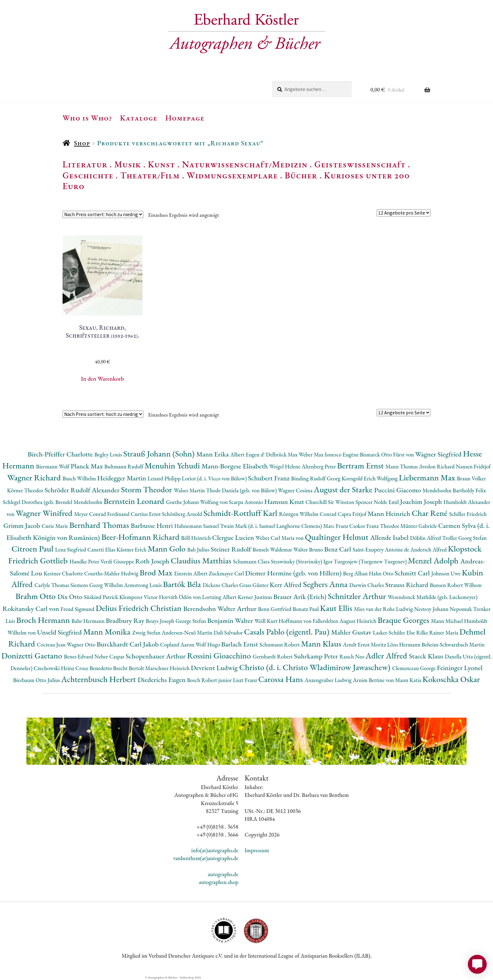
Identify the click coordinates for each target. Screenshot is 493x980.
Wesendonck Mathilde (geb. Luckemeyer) (432, 597)
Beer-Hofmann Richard (141, 537)
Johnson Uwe (447, 573)
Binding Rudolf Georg (316, 478)
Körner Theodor (26, 490)
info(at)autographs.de (215, 850)
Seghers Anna (326, 584)
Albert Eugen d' (248, 454)
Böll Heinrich (197, 538)
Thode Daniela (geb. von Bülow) (242, 490)
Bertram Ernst (361, 465)
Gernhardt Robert (273, 656)
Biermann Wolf (53, 466)
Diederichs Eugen (162, 680)
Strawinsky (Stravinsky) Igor (302, 561)
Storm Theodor (147, 489)
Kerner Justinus (255, 597)
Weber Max (312, 454)
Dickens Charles (221, 585)
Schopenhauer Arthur (156, 656)
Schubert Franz (270, 478)
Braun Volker (471, 478)
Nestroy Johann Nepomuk (444, 609)
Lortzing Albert (220, 597)
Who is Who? (87, 118)
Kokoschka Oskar (451, 679)
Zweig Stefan (147, 633)
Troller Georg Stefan (464, 538)
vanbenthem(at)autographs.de (206, 858)
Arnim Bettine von (374, 680)
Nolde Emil (387, 502)
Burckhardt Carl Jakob (128, 644)
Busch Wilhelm (80, 478)
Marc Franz (336, 526)
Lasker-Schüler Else (395, 633)
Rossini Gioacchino (220, 655)
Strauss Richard (407, 585)
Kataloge (139, 118)
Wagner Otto (82, 644)
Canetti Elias (102, 549)
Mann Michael (448, 621)
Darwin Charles (367, 585)
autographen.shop (219, 882)
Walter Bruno (309, 549)
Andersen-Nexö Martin (188, 633)
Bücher (301, 175)
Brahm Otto (36, 596)
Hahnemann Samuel (197, 526)
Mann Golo (168, 549)
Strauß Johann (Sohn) (160, 454)
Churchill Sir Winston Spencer (340, 502)
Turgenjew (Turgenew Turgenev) (371, 561)
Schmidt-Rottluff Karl (241, 513)
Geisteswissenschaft (360, 164)
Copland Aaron (178, 644)
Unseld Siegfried (60, 632)
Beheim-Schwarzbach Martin (453, 644)
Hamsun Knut (285, 502)
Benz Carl (338, 549)
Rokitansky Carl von (32, 609)
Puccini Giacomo (398, 490)
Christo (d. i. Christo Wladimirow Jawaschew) (316, 667)
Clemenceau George (414, 668)
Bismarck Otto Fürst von (387, 454)
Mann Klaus (322, 644)
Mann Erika (213, 454)
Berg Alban (356, 573)
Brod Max (157, 572)
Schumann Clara (252, 561)
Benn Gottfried (275, 609)
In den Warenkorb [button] (103, 379)
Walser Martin (190, 490)
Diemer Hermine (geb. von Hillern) (294, 573)
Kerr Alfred (286, 585)
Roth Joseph (153, 561)
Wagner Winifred (45, 513)
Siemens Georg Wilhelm (97, 585)
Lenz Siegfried (71, 549)
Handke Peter (85, 561)
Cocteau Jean (52, 644)
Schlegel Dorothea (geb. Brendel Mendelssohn (53, 502)
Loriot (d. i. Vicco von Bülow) (215, 478)
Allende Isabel (390, 538)
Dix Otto (71, 597)
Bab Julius (199, 549)
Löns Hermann (404, 644)
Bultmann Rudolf (125, 466)
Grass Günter (255, 585)
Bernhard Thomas (100, 525)
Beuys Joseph (161, 621)
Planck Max (88, 466)
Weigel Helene (285, 466)
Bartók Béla (183, 584)
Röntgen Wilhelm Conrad (308, 514)
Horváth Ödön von (180, 597)
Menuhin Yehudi (173, 465)
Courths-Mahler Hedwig (112, 573)
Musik (128, 164)
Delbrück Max (282, 454)
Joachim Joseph (422, 502)
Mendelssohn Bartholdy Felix (454, 490)
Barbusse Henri (153, 526)
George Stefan (191, 621)
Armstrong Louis (144, 585)
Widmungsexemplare (232, 175)
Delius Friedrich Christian (139, 608)
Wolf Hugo (208, 644)
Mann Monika (108, 632)
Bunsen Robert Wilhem (456, 585)
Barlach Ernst (240, 644)
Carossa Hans (281, 679)
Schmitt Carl (413, 573)
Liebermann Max (428, 477)
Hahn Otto (382, 573)
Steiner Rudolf (232, 549)
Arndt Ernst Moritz (365, 644)
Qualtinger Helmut (338, 537)
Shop (82, 143)
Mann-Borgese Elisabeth (235, 466)
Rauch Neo (353, 656)
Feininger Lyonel (460, 668)
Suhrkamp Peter (317, 656)
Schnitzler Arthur (358, 596)
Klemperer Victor (139, 597)
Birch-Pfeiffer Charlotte (61, 454)
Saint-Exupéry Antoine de (381, 549)
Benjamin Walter (231, 621)
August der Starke (344, 489)
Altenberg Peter (319, 466)
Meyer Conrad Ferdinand (102, 514)
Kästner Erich (132, 549)
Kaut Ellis (337, 608)
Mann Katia (409, 680)
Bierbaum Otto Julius (37, 680)
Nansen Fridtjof (473, 466)
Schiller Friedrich (468, 514)
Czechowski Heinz (55, 668)
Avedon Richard (438, 466)
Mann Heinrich (390, 514)
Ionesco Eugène (342, 454)
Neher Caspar (110, 656)
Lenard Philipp (165, 478)
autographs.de (223, 874)
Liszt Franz (246, 680)
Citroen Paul (33, 549)
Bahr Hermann (89, 621)
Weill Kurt (266, 621)
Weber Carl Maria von (280, 538)
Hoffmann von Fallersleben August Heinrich (328, 621)
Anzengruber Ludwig (329, 680)
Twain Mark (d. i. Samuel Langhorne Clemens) (272, 526)
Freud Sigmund (78, 609)
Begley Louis (109, 454)
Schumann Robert (280, 644)
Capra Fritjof (353, 514)
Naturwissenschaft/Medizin (245, 164)
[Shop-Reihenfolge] (103, 214)
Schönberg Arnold (183, 514)
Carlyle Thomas (52, 585)
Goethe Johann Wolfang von (197, 502)
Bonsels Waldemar (273, 549)
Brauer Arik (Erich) (301, 597)
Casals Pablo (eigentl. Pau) (288, 632)
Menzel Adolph (434, 560)
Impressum (257, 850)
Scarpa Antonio (246, 502)
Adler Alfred (387, 655)
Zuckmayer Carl (227, 573)
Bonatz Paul (306, 609)
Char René (430, 513)
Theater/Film (150, 175)
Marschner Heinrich (168, 668)
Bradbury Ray (126, 621)
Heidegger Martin (122, 478)
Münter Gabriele (419, 526)
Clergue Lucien (234, 538)
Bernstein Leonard (135, 501)
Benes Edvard (79, 656)
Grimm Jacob (22, 526)
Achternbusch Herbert (100, 679)
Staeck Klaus (427, 656)
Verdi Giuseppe (118, 561)
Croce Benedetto (94, 668)
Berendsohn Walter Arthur (221, 609)
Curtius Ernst (146, 514)
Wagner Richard (35, 477)
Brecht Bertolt (129, 668)
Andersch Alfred (429, 549)
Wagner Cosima (296, 490)
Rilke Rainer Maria (438, 633)
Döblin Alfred (426, 538)
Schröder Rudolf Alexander (83, 490)
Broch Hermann (44, 620)
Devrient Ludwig (215, 668)
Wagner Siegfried (439, 454)
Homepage (185, 118)
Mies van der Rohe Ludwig (384, 609)
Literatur (85, 164)
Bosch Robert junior (210, 680)
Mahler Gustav (352, 632)
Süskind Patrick (102, 597)
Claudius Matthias (202, 560)
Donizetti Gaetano (33, 655)
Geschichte (88, 175)
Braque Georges (404, 620)
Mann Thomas (402, 466)
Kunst (161, 164)
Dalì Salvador (229, 633)
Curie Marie (55, 526)
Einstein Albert (191, 573)
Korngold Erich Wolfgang (370, 478)
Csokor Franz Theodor (375, 526)
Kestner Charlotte (64, 573)
